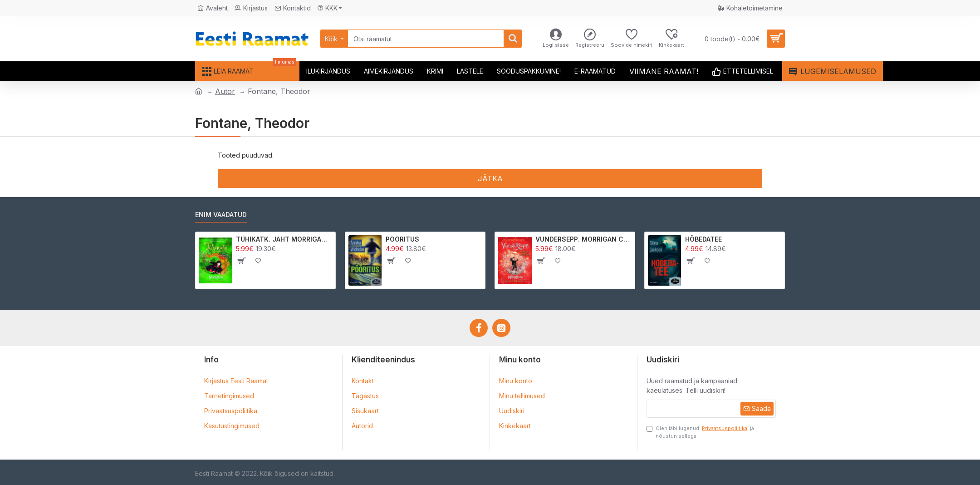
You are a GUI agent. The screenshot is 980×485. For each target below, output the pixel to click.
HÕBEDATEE (703, 239)
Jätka (490, 178)
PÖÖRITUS (402, 239)
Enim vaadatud (221, 215)
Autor (225, 91)
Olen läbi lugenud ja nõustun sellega (700, 432)
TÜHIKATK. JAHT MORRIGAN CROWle (284, 239)
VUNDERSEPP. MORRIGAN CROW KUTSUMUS (584, 239)
